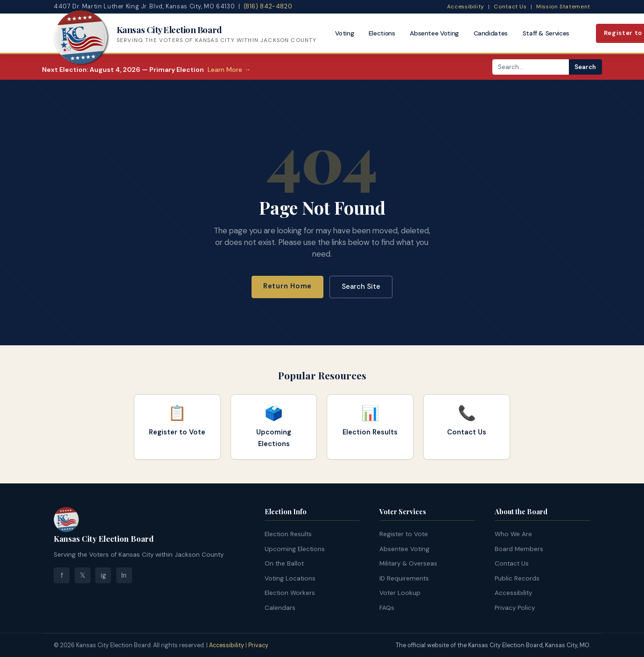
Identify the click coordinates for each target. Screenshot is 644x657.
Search (585, 67)
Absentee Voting (434, 33)
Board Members (519, 549)
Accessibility (466, 7)
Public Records (517, 578)
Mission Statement (563, 7)
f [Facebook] (62, 575)
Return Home (287, 286)
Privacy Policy (515, 608)
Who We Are (513, 534)
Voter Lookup (400, 593)
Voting (344, 33)
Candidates (491, 33)
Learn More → (229, 70)
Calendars (280, 608)
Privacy (258, 645)
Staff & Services (546, 33)
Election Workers (290, 593)
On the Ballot (284, 563)
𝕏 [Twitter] (83, 575)
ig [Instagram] (103, 575)
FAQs (387, 608)
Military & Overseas (408, 563)
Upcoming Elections (295, 549)
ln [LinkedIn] (124, 575)
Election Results (288, 534)
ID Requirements (404, 578)
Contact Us (510, 7)
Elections (382, 33)
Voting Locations (290, 578)
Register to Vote (404, 534)
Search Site (361, 287)
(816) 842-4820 (268, 7)
